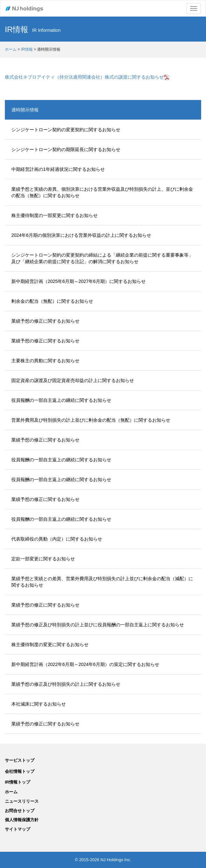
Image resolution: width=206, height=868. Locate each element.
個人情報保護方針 (22, 820)
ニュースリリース (22, 801)
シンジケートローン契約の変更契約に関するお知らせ (66, 130)
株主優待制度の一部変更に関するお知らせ (55, 215)
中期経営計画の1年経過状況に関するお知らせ (58, 169)
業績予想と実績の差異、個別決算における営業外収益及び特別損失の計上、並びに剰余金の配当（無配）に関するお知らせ (102, 192)
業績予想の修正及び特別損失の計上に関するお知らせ (66, 684)
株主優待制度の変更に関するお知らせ (50, 645)
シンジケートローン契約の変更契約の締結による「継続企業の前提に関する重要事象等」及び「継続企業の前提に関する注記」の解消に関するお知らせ (102, 258)
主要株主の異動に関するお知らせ (45, 361)
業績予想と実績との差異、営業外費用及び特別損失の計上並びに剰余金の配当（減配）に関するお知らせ (102, 582)
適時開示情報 (25, 110)
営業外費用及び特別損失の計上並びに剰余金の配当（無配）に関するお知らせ (91, 420)
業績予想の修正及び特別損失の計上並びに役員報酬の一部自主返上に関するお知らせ (98, 625)
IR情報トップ (18, 782)
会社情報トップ (20, 771)
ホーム (11, 49)
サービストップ (20, 760)
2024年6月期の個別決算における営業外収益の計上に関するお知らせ (81, 235)
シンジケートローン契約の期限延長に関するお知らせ (66, 149)
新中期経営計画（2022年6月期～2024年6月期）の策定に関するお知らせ (85, 664)
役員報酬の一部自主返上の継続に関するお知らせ (61, 400)
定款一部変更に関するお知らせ (43, 559)
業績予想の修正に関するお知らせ (45, 321)
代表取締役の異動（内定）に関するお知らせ (57, 539)
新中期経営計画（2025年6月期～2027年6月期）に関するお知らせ (79, 281)
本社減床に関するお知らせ (39, 704)
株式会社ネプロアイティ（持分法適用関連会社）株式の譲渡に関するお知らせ (87, 77)
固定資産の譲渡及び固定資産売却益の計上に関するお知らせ (73, 380)
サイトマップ (18, 829)
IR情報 (27, 49)
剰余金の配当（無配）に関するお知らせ (52, 301)
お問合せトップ (20, 811)
